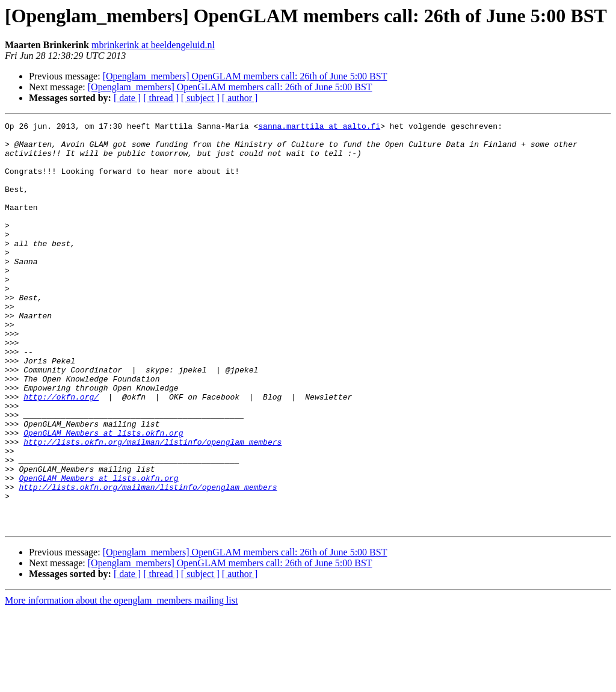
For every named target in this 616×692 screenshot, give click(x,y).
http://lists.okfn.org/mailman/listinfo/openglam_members (152, 507)
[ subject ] (200, 98)
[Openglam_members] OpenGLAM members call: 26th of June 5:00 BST (245, 76)
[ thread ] (161, 98)
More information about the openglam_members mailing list (121, 681)
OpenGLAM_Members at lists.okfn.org (103, 496)
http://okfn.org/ (61, 453)
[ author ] (240, 98)
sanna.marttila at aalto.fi (319, 128)
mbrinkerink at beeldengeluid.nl (153, 45)
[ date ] (127, 98)
